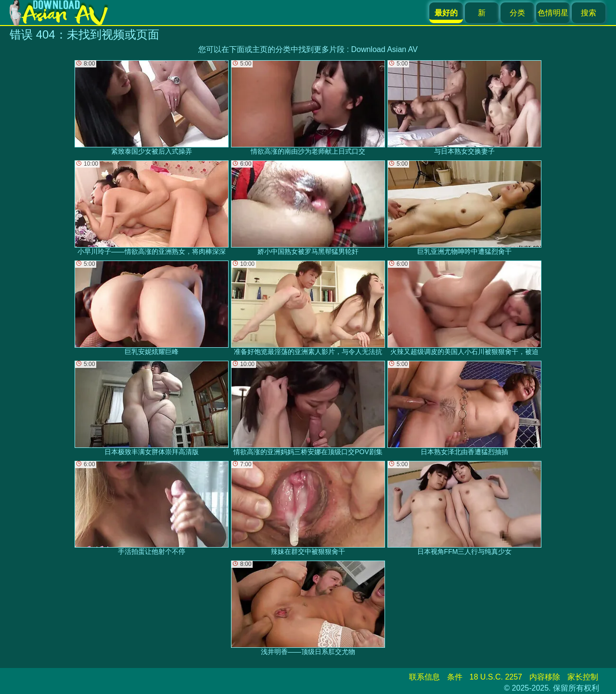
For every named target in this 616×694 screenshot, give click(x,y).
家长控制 (583, 677)
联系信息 (424, 677)
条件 (455, 677)
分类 (517, 13)
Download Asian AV (384, 49)
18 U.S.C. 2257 (496, 677)
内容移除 (545, 677)
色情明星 (553, 13)
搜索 (589, 13)
